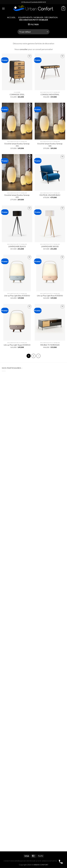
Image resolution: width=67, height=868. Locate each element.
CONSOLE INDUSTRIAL (50, 95)
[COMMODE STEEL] (17, 72)
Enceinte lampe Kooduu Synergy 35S (17, 145)
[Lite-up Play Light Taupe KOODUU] (17, 322)
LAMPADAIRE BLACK (17, 246)
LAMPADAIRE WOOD (50, 246)
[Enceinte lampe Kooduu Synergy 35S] (17, 121)
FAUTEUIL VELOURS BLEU (50, 195)
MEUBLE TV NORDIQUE (50, 345)
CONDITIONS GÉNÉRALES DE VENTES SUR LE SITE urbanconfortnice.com (33, 861)
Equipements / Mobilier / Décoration (38, 17)
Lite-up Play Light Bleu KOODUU (17, 296)
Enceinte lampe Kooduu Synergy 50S (50, 145)
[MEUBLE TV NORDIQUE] (50, 322)
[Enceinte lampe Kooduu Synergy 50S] (50, 121)
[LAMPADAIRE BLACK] (17, 224)
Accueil (11, 17)
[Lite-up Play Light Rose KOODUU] (50, 273)
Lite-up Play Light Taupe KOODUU (17, 345)
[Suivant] (38, 356)
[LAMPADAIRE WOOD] (50, 224)
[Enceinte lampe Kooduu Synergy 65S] (17, 172)
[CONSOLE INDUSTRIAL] (50, 72)
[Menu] (3, 9)
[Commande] (33, 32)
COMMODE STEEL (17, 95)
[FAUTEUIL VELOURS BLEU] (50, 172)
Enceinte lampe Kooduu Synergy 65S (17, 196)
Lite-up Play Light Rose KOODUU (50, 296)
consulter (24, 49)
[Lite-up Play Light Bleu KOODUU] (17, 273)
